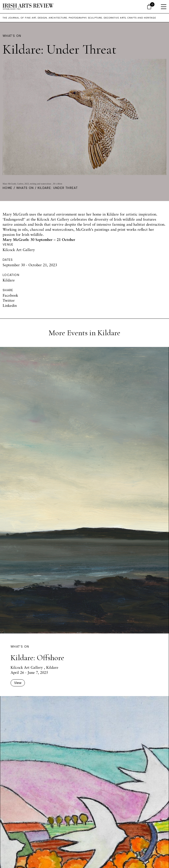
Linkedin (10, 305)
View (18, 683)
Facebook (10, 295)
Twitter (9, 300)
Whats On (25, 188)
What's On (12, 36)
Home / (9, 188)
